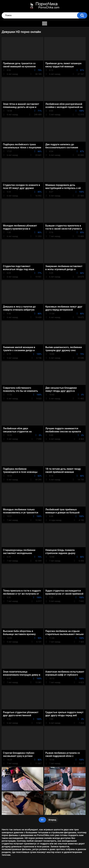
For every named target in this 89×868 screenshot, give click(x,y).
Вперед (52, 820)
